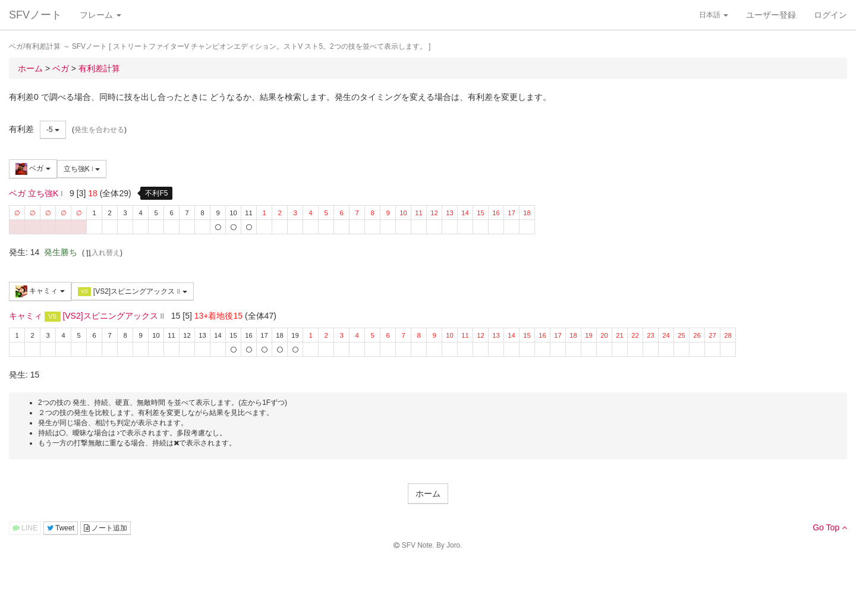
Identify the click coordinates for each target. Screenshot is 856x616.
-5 (53, 130)
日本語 (714, 15)
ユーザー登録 (771, 15)
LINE (25, 528)
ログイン (830, 15)
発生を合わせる (99, 130)
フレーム (100, 15)
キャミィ (40, 291)
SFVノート (35, 15)
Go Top (830, 527)
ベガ (33, 169)
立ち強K (82, 169)
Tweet (61, 528)
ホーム (428, 494)
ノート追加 (106, 528)
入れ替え (102, 253)
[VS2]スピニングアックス (133, 292)
